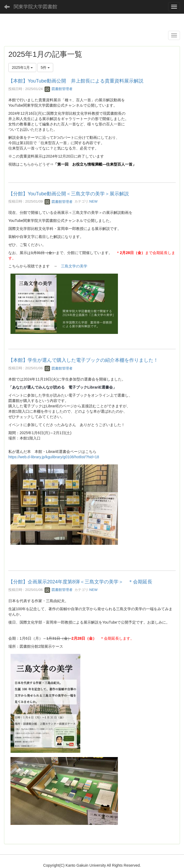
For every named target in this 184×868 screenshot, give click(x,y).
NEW (93, 202)
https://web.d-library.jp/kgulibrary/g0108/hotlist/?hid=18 (54, 457)
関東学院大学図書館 (35, 7)
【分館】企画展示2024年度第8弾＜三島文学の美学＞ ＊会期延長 (80, 582)
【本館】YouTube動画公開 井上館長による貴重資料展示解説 (76, 81)
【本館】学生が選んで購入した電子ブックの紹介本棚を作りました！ (83, 360)
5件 (45, 68)
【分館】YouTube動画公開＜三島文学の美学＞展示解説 (69, 194)
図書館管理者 (59, 89)
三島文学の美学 (74, 266)
